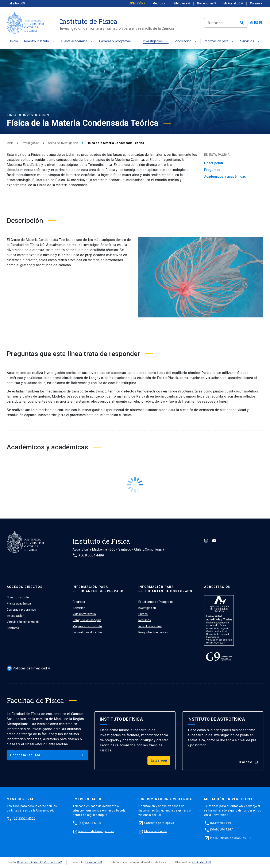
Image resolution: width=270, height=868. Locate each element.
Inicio (14, 41)
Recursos (145, 620)
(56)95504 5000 (90, 823)
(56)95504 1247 (221, 829)
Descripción (214, 163)
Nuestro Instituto (39, 41)
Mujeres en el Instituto (87, 626)
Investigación (156, 41)
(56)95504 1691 (221, 823)
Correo (257, 4)
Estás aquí (159, 760)
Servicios (250, 41)
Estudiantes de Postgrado (156, 602)
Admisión (136, 3)
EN (261, 23)
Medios (159, 4)
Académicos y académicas (225, 177)
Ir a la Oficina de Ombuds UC (230, 838)
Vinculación (186, 41)
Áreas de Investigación (63, 143)
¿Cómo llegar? (154, 549)
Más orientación (156, 831)
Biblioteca (181, 3)
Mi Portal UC (232, 3)
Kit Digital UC (200, 862)
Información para (219, 41)
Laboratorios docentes (88, 632)
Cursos (143, 614)
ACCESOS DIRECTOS (25, 587)
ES (256, 23)
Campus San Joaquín (87, 620)
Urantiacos (93, 862)
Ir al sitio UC (15, 3)
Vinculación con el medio (23, 622)
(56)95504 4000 (24, 818)
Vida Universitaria (84, 614)
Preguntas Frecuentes (153, 632)
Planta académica (77, 41)
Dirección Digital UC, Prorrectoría (38, 862)
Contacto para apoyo (159, 823)
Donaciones (206, 3)
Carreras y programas (118, 41)
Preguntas (212, 170)
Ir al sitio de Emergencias (96, 831)
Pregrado (79, 602)
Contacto (13, 628)
